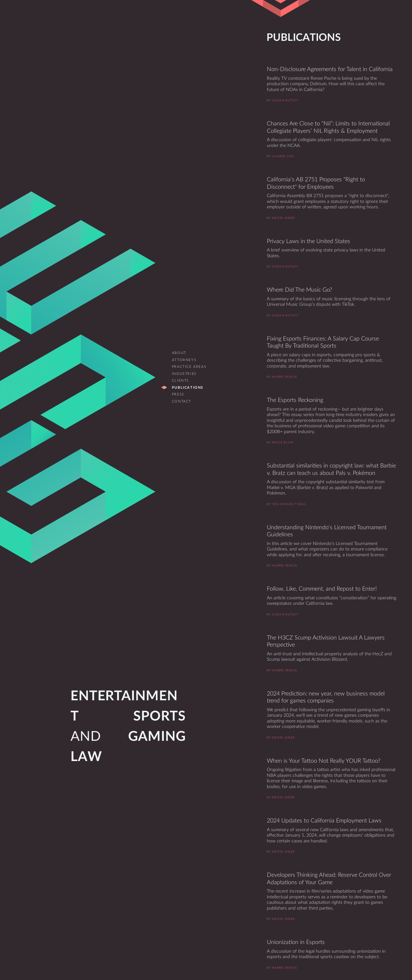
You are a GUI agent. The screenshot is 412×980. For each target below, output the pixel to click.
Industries (184, 374)
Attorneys (184, 360)
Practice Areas (189, 367)
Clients (180, 381)
